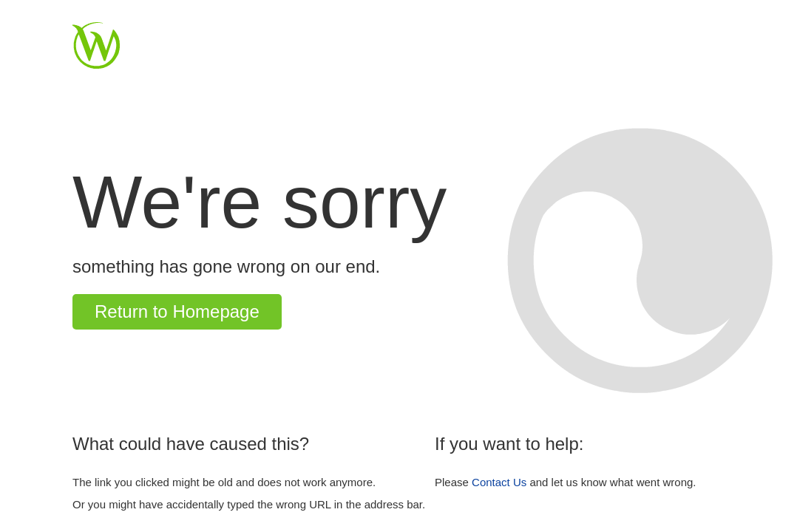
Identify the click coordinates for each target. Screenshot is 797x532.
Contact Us (499, 482)
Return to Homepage (177, 311)
